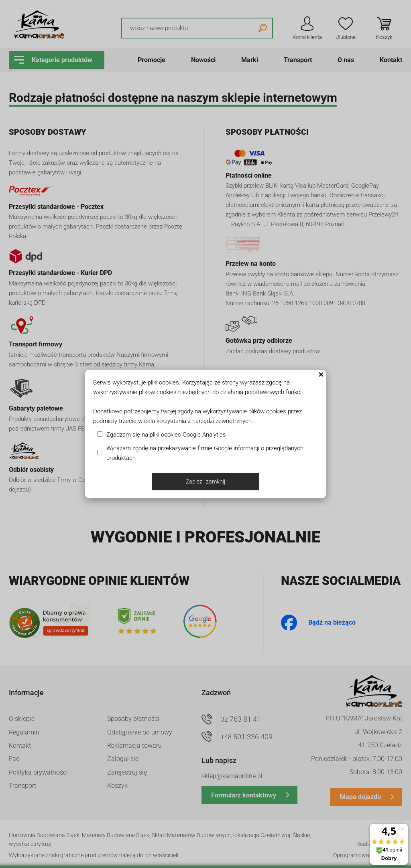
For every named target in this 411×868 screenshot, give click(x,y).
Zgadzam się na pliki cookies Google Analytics (166, 435)
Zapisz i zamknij (205, 482)
